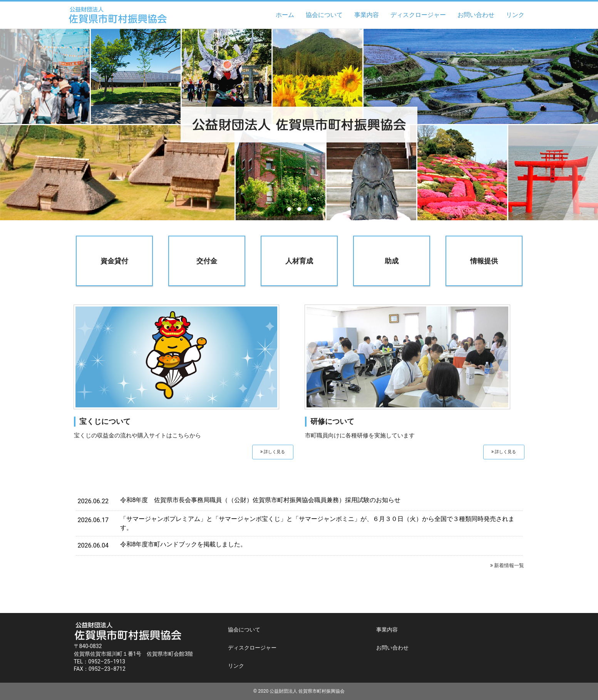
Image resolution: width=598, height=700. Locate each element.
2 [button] (299, 209)
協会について (324, 15)
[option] (299, 125)
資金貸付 (114, 261)
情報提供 (484, 261)
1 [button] (289, 209)
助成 (392, 261)
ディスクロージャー (418, 15)
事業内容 (367, 15)
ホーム (285, 15)
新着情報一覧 (507, 565)
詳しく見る (273, 452)
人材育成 (299, 261)
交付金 (207, 261)
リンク (515, 15)
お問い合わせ (476, 15)
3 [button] (310, 209)
